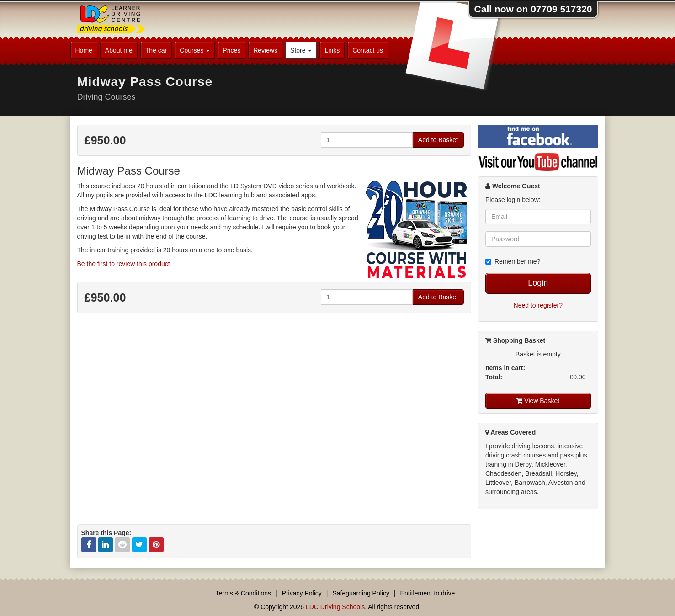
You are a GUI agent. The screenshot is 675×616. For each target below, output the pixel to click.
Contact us (368, 50)
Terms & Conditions (243, 593)
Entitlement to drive (428, 593)
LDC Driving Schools (335, 607)
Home (84, 50)
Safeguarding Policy (361, 593)
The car (156, 50)
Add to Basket (438, 140)
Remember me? (513, 261)
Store (301, 50)
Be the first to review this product (124, 264)
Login (538, 283)
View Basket (538, 401)
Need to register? (538, 305)
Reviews (265, 50)
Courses (195, 50)
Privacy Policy (302, 593)
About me (119, 50)
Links (332, 50)
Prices (231, 50)
